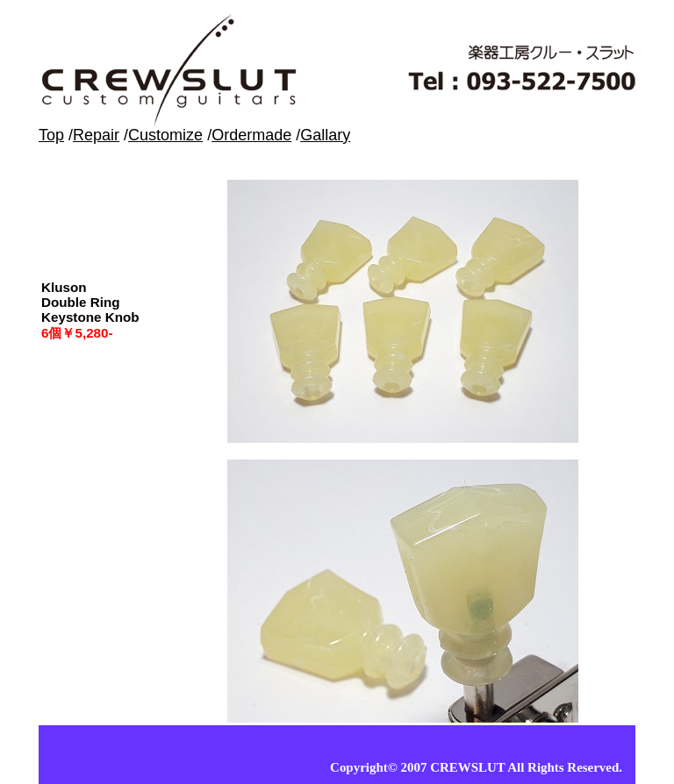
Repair (96, 135)
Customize (165, 135)
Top (51, 135)
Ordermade (251, 135)
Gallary (325, 135)
